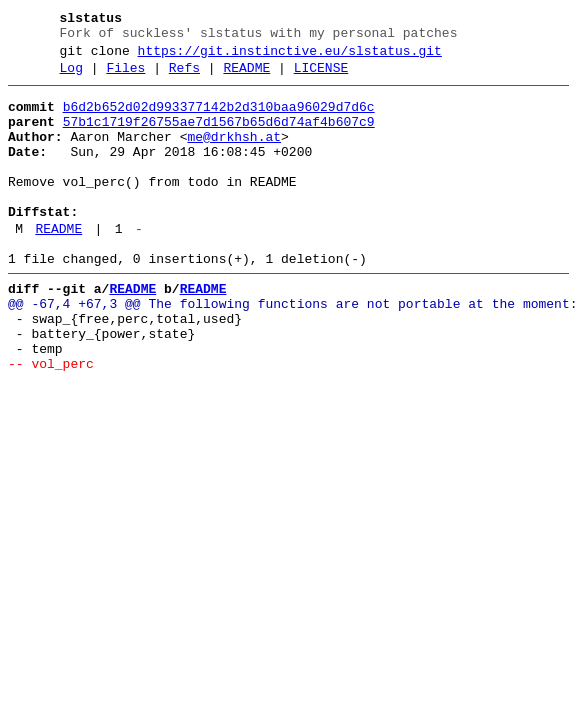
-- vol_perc (51, 421)
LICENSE (321, 77)
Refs (184, 77)
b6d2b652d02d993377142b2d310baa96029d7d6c (219, 119)
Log (71, 77)
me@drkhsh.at (234, 155)
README (246, 77)
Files (125, 77)
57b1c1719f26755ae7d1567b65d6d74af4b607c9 (219, 137)
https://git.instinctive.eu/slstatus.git (290, 57)
